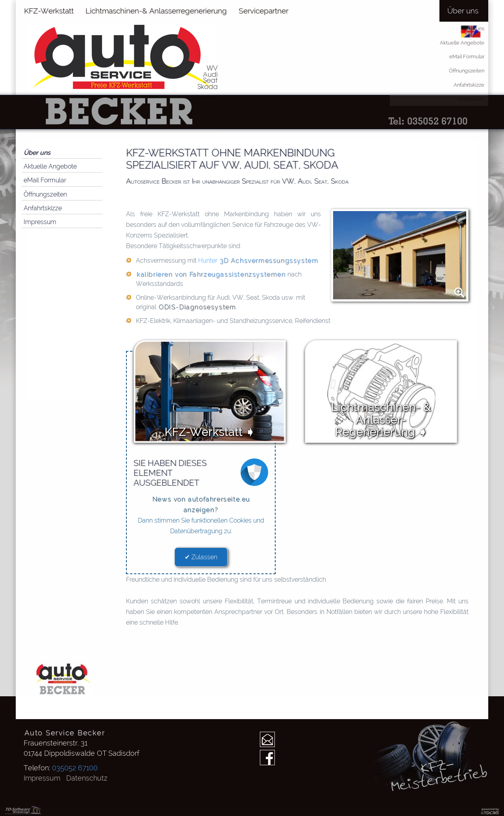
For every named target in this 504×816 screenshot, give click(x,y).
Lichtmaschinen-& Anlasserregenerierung (156, 11)
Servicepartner (263, 11)
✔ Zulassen (201, 557)
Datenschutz (87, 778)
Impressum (40, 222)
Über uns (37, 153)
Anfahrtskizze (43, 208)
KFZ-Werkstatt (49, 11)
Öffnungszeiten (45, 194)
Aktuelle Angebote (50, 166)
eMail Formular (45, 180)
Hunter (258, 261)
